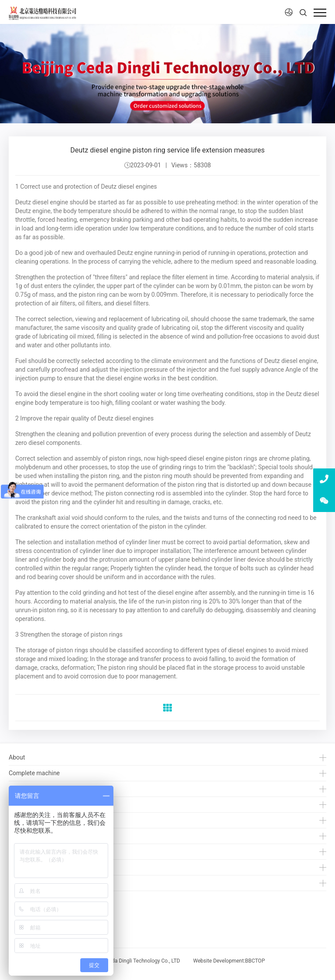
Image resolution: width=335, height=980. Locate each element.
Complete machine (34, 773)
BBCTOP (255, 961)
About (17, 757)
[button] (289, 12)
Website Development (219, 961)
